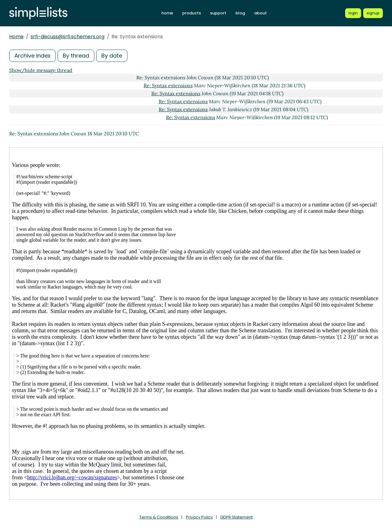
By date (112, 56)
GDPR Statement (236, 517)
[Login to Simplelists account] (353, 13)
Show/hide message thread (41, 70)
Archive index (32, 56)
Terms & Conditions (159, 517)
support (218, 13)
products (192, 13)
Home (16, 37)
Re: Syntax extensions (168, 85)
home (167, 13)
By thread (76, 56)
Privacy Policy (199, 517)
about (260, 13)
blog (240, 13)
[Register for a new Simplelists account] (373, 13)
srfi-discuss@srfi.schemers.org (68, 37)
